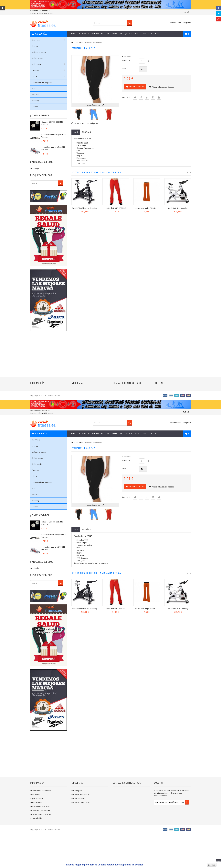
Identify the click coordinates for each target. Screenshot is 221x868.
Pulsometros (38, 58)
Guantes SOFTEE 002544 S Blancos (52, 123)
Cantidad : (126, 61)
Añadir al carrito (136, 86)
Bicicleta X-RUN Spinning (178, 208)
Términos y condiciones (40, 411)
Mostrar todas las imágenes (85, 123)
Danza (49, 88)
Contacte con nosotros (40, 11)
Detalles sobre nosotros (40, 415)
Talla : (124, 68)
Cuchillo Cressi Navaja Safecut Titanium (54, 136)
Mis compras (77, 391)
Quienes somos (132, 34)
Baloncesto (49, 64)
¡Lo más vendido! (39, 115)
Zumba (35, 46)
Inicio (74, 34)
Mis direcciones (78, 399)
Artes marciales (39, 52)
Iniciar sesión (175, 23)
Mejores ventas (37, 399)
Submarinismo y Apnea (49, 82)
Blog (157, 34)
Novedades (35, 395)
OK (187, 402)
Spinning (49, 40)
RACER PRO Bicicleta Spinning (85, 208)
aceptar (212, 865)
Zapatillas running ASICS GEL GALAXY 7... (53, 148)
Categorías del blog (42, 162)
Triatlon (49, 70)
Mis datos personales (81, 403)
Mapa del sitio (36, 418)
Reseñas (86, 132)
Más (76, 132)
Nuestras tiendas (37, 403)
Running (49, 101)
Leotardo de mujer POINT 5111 (147, 208)
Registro (187, 23)
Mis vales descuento (80, 395)
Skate (49, 76)
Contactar (147, 34)
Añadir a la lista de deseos (162, 87)
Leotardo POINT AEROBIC (116, 208)
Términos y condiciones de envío (94, 34)
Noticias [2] (35, 168)
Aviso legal (117, 34)
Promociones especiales (41, 391)
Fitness (49, 95)
